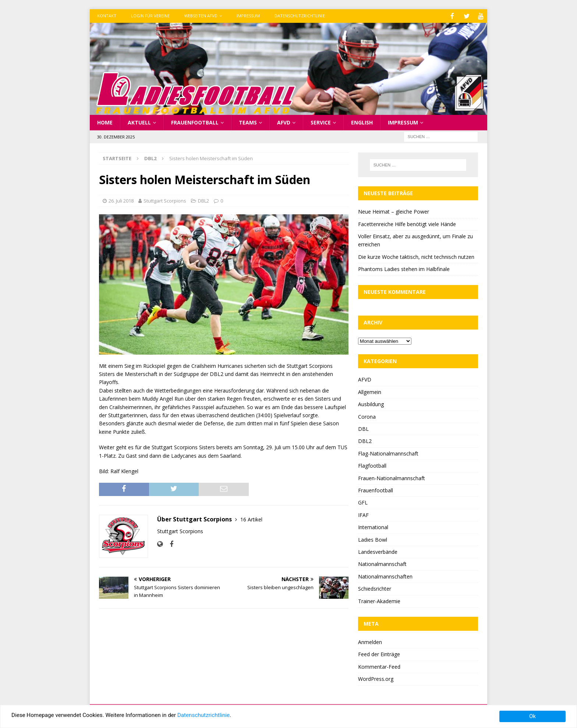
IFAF (363, 514)
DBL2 (203, 200)
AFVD (284, 122)
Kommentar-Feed (379, 666)
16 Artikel (251, 519)
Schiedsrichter (375, 588)
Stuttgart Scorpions (165, 200)
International (373, 526)
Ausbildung (371, 403)
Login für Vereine (150, 16)
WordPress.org (376, 678)
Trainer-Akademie (379, 600)
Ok (532, 716)
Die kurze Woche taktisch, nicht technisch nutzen (416, 256)
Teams (248, 122)
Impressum (248, 16)
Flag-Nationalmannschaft (388, 453)
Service (321, 122)
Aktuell (139, 122)
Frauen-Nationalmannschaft (392, 477)
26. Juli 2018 (121, 200)
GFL (363, 502)
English (362, 122)
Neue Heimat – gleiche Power (394, 211)
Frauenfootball (195, 122)
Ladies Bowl (373, 539)
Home (105, 122)
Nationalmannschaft (382, 563)
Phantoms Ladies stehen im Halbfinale (404, 268)
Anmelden (370, 641)
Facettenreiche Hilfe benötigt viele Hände (407, 223)
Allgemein (370, 391)
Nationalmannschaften (385, 576)
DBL (363, 428)
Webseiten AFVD (201, 16)
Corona (367, 416)
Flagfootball (372, 465)
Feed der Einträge (379, 653)
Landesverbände (378, 551)
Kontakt (107, 16)
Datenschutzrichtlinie (300, 16)
